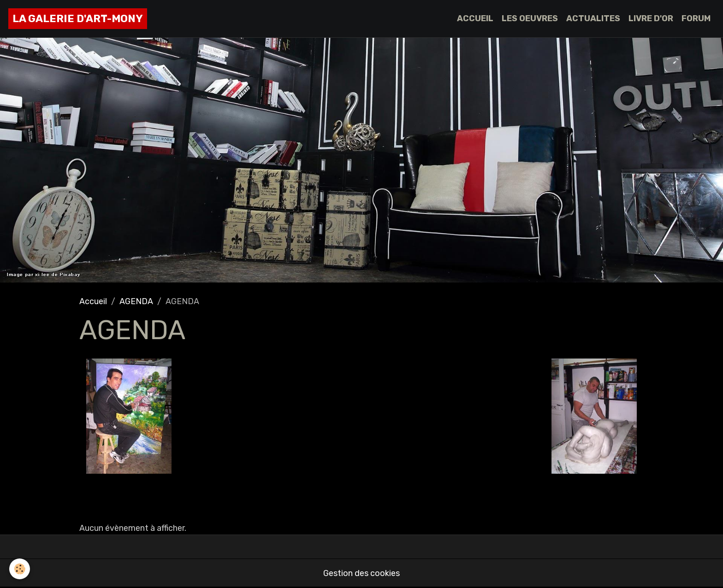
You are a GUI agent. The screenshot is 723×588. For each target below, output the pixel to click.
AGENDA (136, 301)
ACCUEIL (475, 18)
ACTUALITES (593, 18)
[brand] (78, 19)
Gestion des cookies (361, 573)
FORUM (696, 18)
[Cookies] (20, 569)
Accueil (93, 301)
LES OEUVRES (530, 18)
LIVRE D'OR (651, 18)
